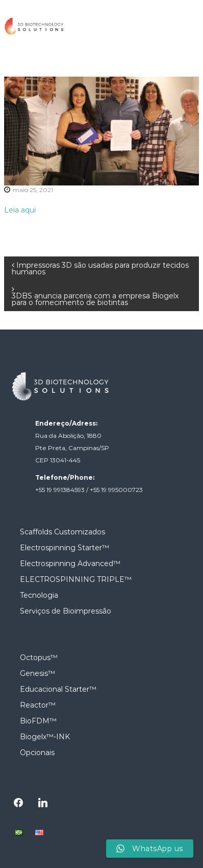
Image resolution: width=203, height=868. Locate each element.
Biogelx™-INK (45, 737)
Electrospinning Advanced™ (70, 564)
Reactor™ (38, 705)
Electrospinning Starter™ (65, 548)
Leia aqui (20, 210)
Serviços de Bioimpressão (66, 611)
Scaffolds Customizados (62, 532)
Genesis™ (37, 673)
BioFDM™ (38, 721)
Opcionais (37, 753)
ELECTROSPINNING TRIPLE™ (76, 579)
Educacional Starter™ (58, 689)
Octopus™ (39, 658)
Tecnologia (39, 595)
